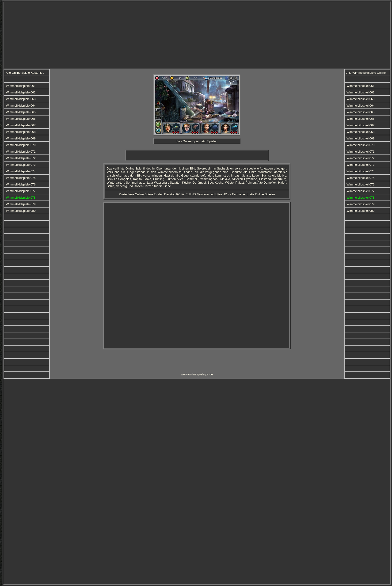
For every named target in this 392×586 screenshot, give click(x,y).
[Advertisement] (184, 35)
